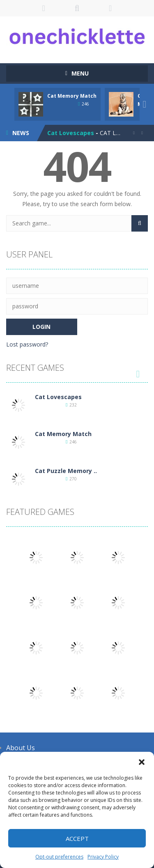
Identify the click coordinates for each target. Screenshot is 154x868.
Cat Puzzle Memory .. (66, 471)
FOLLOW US (110, 8)
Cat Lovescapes (71, 133)
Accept (77, 838)
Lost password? (27, 344)
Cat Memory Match (72, 96)
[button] (142, 762)
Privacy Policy (103, 857)
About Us (21, 748)
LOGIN (44, 8)
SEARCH (77, 8)
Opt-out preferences (59, 857)
